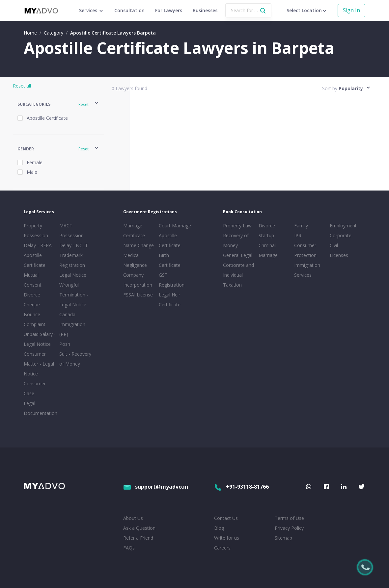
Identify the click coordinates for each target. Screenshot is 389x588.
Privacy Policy (289, 528)
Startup (266, 235)
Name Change (139, 245)
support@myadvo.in (156, 487)
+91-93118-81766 (241, 487)
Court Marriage (175, 226)
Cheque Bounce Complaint (35, 314)
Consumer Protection (305, 250)
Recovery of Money (236, 240)
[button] (58, 104)
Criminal (267, 245)
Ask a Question (139, 528)
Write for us (227, 538)
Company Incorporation (138, 280)
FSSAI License (138, 295)
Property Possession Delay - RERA (38, 235)
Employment (343, 226)
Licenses (339, 255)
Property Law (237, 226)
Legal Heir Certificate (170, 300)
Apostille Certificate (35, 260)
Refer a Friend (138, 538)
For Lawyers (169, 10)
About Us (133, 518)
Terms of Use (289, 518)
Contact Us (226, 518)
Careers (222, 548)
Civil (334, 245)
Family (301, 226)
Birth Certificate (170, 260)
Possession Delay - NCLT (74, 240)
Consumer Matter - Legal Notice (39, 364)
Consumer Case (35, 388)
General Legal (238, 255)
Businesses (205, 10)
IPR (298, 235)
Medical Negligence (135, 260)
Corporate (341, 235)
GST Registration (172, 280)
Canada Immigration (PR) (72, 324)
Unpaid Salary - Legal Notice (40, 339)
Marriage (268, 255)
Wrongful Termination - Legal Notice (74, 295)
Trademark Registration (72, 260)
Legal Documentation (40, 408)
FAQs (129, 548)
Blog (219, 528)
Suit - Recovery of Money (75, 359)
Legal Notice (73, 275)
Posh (65, 344)
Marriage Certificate (134, 230)
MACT (66, 226)
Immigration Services (307, 270)
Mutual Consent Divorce (33, 285)
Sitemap (283, 538)
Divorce (267, 226)
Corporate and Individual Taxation (238, 275)
